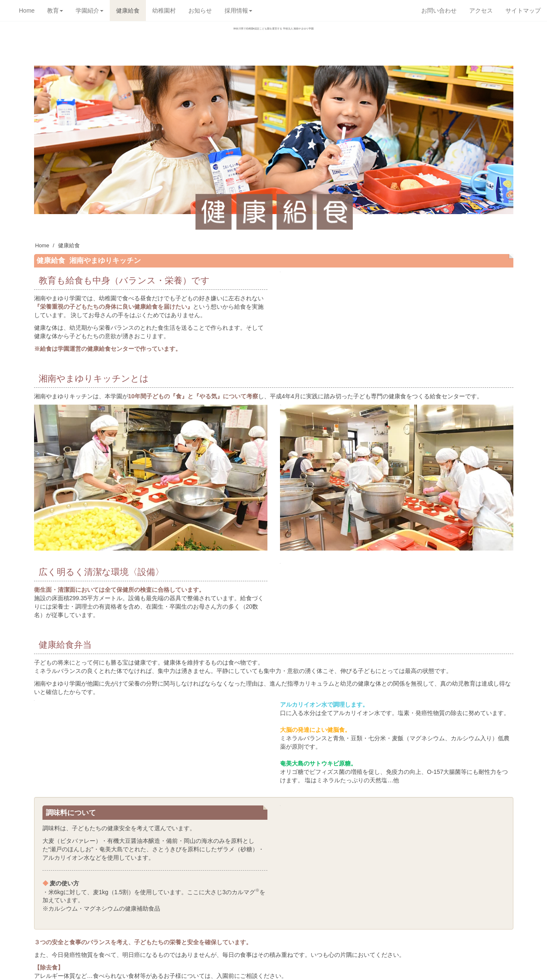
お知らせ (200, 11)
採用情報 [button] (238, 11)
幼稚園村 (164, 11)
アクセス (481, 11)
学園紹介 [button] (90, 11)
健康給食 (128, 11)
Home (27, 11)
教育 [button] (55, 11)
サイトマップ (523, 11)
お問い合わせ (439, 11)
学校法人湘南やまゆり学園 (274, 48)
